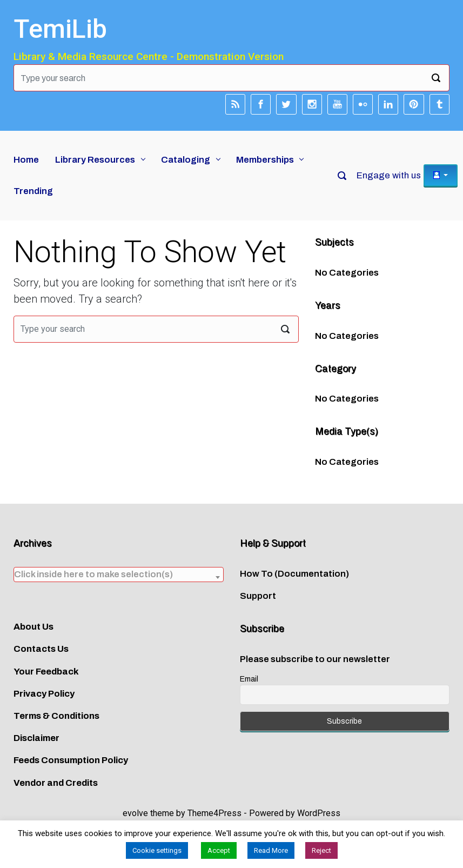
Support (258, 596)
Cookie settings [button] (157, 850)
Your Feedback (46, 672)
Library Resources (95, 160)
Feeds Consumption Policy (71, 760)
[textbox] (119, 574)
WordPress (319, 813)
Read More (271, 850)
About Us (33, 627)
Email (249, 679)
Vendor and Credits (56, 783)
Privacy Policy (44, 694)
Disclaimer (36, 738)
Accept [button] (219, 850)
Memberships (265, 160)
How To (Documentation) (294, 574)
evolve (135, 813)
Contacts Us (41, 649)
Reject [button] (321, 850)
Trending (33, 191)
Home (26, 160)
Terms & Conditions (56, 716)
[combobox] (119, 575)
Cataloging (186, 160)
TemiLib (60, 29)
